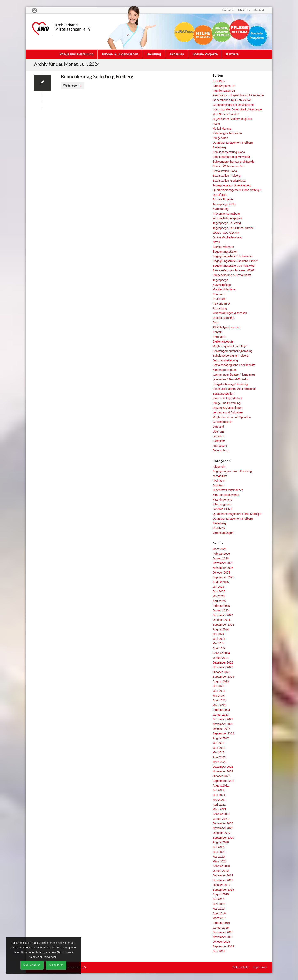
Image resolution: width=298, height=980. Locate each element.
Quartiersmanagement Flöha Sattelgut (237, 190)
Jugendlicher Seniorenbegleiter (232, 119)
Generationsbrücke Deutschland (233, 105)
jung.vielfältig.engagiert (227, 218)
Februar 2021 (221, 814)
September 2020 (223, 838)
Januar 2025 (221, 610)
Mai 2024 (219, 643)
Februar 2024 (221, 653)
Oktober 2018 (221, 942)
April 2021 (219, 805)
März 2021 (219, 809)
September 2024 (223, 625)
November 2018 (223, 937)
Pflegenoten (220, 138)
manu (216, 124)
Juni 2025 (219, 591)
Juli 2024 (218, 634)
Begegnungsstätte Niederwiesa (233, 256)
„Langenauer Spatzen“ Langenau (234, 374)
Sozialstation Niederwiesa (229, 181)
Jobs (216, 322)
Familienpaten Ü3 (224, 91)
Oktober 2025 (221, 573)
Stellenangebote (223, 341)
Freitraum (219, 481)
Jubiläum (218, 485)
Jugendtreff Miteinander (228, 490)
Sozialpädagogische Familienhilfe (234, 365)
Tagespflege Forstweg (227, 223)
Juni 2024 (219, 639)
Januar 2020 (221, 871)
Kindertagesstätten (225, 370)
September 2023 (223, 677)
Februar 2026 (221, 554)
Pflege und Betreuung (226, 403)
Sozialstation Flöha (225, 171)
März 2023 (219, 705)
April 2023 (219, 700)
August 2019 (221, 894)
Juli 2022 (218, 743)
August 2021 (221, 785)
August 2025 (221, 582)
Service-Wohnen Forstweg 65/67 (234, 270)
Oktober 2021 (221, 776)
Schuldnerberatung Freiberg (230, 356)
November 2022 (223, 724)
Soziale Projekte (223, 199)
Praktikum (219, 299)
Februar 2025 (221, 606)
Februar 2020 (221, 866)
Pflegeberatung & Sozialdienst (232, 275)
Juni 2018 (219, 951)
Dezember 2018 (223, 932)
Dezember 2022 (223, 719)
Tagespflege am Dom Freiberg (232, 185)
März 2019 (219, 918)
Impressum (220, 446)
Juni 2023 (219, 691)
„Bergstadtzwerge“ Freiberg (230, 384)
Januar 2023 (221, 715)
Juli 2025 (218, 587)
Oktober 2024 (221, 620)
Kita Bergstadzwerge (226, 495)
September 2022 (223, 733)
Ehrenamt (219, 294)
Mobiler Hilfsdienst (224, 289)
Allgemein (219, 467)
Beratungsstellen (223, 394)
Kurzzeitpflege (222, 285)
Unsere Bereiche (223, 318)
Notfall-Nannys (222, 129)
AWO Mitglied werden (226, 327)
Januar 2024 (221, 658)
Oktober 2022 (221, 729)
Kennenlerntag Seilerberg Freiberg (97, 76)
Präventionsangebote (226, 214)
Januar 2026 (221, 558)
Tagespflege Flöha (224, 204)
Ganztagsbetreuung (225, 360)
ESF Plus (219, 81)
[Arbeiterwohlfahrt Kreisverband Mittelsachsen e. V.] (62, 31)
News (216, 242)
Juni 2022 (219, 748)
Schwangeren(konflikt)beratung (233, 351)
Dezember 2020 (223, 823)
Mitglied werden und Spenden (232, 417)
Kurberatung (221, 209)
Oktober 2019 (221, 885)
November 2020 (223, 828)
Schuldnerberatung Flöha (229, 152)
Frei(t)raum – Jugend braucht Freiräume (238, 95)
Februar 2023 (221, 710)
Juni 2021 (219, 795)
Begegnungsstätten (225, 252)
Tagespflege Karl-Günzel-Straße (233, 228)
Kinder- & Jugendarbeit (227, 398)
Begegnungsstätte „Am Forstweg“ (234, 266)
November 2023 (223, 667)
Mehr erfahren (32, 965)
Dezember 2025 (223, 563)
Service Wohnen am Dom (229, 166)
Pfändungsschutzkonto (227, 133)
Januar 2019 (221, 928)
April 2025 (219, 601)
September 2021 (223, 781)
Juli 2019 (218, 899)
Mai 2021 (219, 800)
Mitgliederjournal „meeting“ (230, 346)
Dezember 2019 (223, 875)
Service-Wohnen (223, 247)
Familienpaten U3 (224, 86)
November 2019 (223, 880)
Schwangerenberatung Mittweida (234, 162)
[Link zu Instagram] (34, 10)
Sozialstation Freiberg (226, 176)
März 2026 (219, 549)
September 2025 (223, 577)
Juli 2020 (218, 847)
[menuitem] (228, 10)
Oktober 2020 (221, 833)
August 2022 (221, 738)
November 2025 (223, 568)
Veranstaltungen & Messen (230, 313)
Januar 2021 (221, 819)
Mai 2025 (219, 596)
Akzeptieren (56, 965)
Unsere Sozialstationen (227, 408)
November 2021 (223, 771)
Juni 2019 (219, 904)
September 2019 (223, 890)
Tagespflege (220, 280)
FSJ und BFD (221, 304)
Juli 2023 (218, 686)
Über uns (244, 10)
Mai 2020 (219, 857)
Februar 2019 (221, 923)
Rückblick (219, 528)
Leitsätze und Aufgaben (228, 412)
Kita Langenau (222, 504)
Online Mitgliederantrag (228, 237)
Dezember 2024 (223, 615)
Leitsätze (218, 436)
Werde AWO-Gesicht (226, 233)
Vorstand (218, 427)
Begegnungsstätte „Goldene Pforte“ (235, 261)
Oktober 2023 (221, 672)
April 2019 (219, 913)
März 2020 (219, 861)
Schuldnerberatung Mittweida (231, 157)
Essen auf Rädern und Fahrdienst (234, 389)
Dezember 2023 (223, 662)
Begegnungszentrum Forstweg (232, 471)
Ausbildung (220, 308)
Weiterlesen (72, 85)
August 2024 (221, 629)
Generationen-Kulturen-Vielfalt (232, 100)
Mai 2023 (219, 696)
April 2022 (219, 757)
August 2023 (221, 681)
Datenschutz (221, 450)
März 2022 (219, 762)
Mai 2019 (219, 909)
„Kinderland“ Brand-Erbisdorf (231, 379)
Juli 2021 (218, 790)
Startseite (228, 10)
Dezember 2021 (223, 767)
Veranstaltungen (223, 533)
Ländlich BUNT (222, 509)
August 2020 (221, 842)
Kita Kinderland (222, 500)
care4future (220, 195)
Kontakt (259, 10)
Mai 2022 (219, 752)
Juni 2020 (219, 852)
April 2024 (219, 648)
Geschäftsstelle (222, 422)
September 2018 (223, 946)
